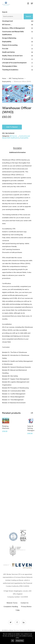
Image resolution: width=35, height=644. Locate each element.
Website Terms (12, 603)
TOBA (18, 610)
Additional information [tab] (17, 152)
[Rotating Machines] (6, 421)
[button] (32, 3)
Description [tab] (17, 148)
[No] (33, 638)
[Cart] (28, 3)
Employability (7, 81)
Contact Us (25, 603)
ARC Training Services (16, 78)
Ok (13, 641)
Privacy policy (20, 641)
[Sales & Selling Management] (31, 421)
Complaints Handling (11, 607)
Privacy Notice (26, 607)
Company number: (18, 597)
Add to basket (12, 127)
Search (5, 12)
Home (4, 78)
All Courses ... (14, 136)
